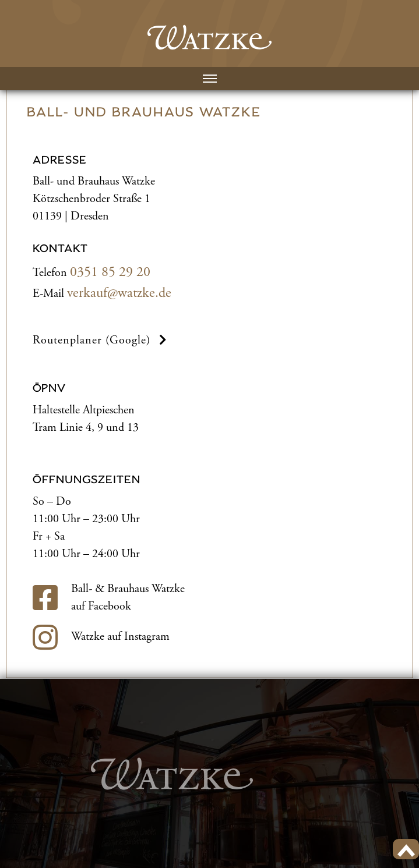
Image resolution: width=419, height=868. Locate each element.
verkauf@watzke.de (119, 293)
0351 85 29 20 (110, 272)
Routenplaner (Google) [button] (101, 340)
